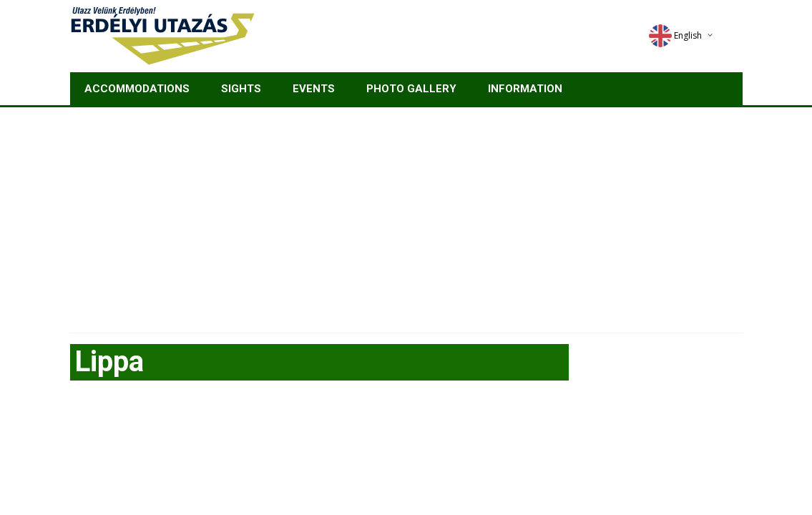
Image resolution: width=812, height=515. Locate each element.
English (675, 35)
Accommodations (137, 89)
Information (525, 89)
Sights (241, 89)
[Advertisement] (406, 215)
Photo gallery (411, 89)
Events (314, 89)
